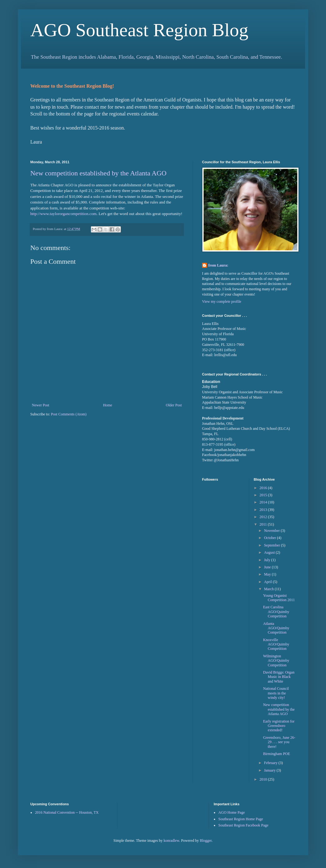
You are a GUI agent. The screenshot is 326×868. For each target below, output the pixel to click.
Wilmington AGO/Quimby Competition (276, 661)
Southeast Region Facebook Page (243, 825)
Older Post (174, 405)
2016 (264, 488)
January (270, 770)
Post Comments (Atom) (69, 414)
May (268, 574)
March (269, 589)
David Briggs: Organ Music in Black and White (279, 677)
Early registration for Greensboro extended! (279, 726)
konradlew (171, 841)
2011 (264, 524)
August (270, 552)
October (270, 538)
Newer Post (41, 405)
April (268, 582)
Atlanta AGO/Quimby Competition (276, 628)
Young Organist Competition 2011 (279, 598)
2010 (264, 779)
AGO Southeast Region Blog (139, 30)
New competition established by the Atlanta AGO (98, 173)
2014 (264, 502)
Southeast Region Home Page (241, 819)
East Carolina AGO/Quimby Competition (276, 612)
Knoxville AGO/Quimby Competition (276, 644)
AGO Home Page (232, 812)
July (267, 560)
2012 (264, 517)
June (268, 567)
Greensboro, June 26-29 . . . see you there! (279, 742)
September (272, 545)
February (271, 763)
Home (108, 405)
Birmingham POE (276, 754)
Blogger (206, 841)
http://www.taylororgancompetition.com (63, 214)
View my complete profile (222, 302)
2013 (264, 510)
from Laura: (218, 265)
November (272, 531)
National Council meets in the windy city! (276, 693)
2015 (264, 495)
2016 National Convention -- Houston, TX (67, 812)
